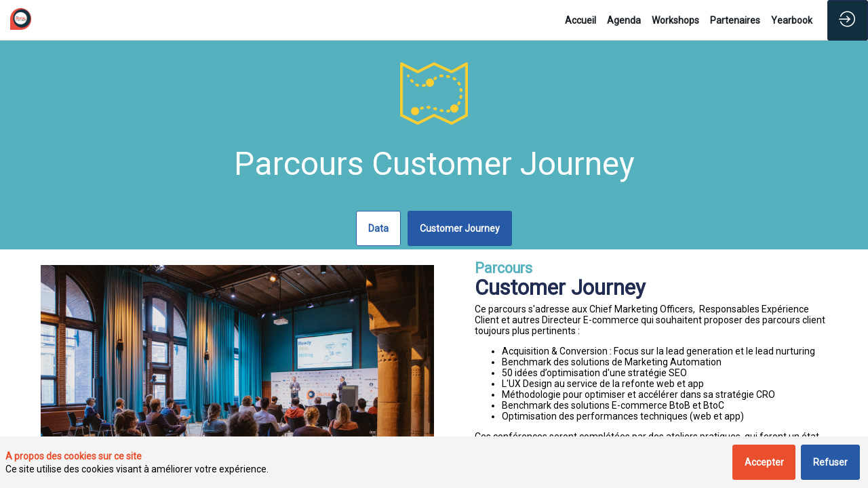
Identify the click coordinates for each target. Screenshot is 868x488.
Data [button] (378, 228)
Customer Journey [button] (460, 228)
